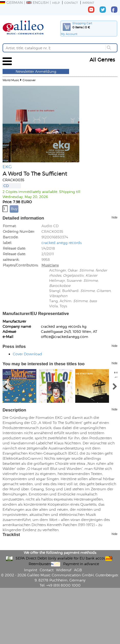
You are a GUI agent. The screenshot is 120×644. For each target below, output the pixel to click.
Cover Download (28, 354)
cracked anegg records (62, 243)
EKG (7, 166)
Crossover (29, 80)
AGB (78, 570)
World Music (11, 80)
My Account (69, 34)
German (11, 2)
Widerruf (64, 570)
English (37, 2)
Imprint (88, 3)
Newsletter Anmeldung (36, 71)
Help (56, 3)
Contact (71, 3)
